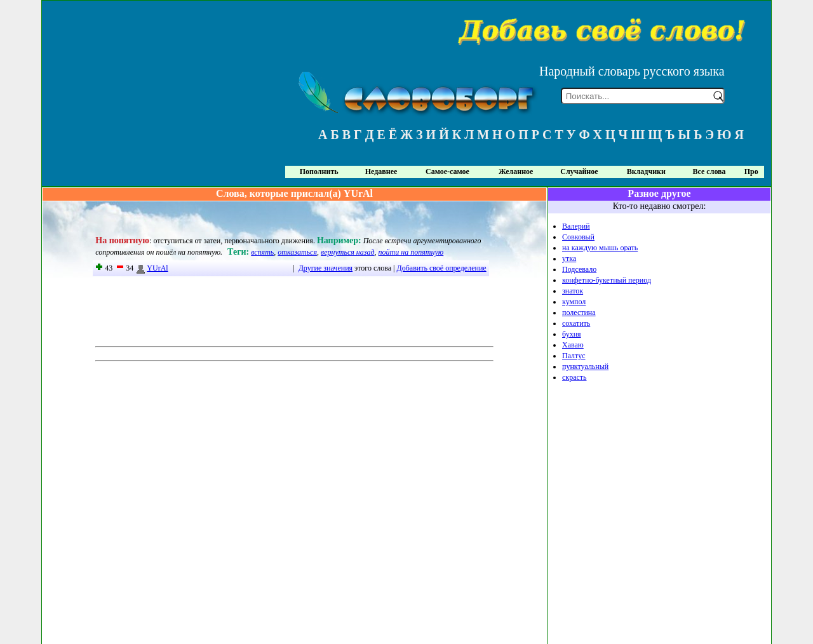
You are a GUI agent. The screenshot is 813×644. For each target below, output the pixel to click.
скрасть (574, 377)
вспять (262, 252)
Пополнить (319, 171)
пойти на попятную (411, 252)
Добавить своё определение (442, 268)
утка (569, 258)
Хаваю (573, 345)
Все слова (709, 171)
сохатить (576, 323)
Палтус (574, 356)
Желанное (516, 171)
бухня (572, 334)
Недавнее (381, 171)
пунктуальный (585, 366)
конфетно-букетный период (607, 280)
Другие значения (326, 268)
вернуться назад (348, 252)
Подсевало (579, 269)
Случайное (579, 171)
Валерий (576, 226)
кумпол (574, 302)
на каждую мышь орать (600, 248)
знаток (573, 291)
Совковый (578, 237)
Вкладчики (646, 171)
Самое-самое (447, 171)
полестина (579, 312)
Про (751, 171)
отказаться (297, 252)
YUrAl (151, 268)
